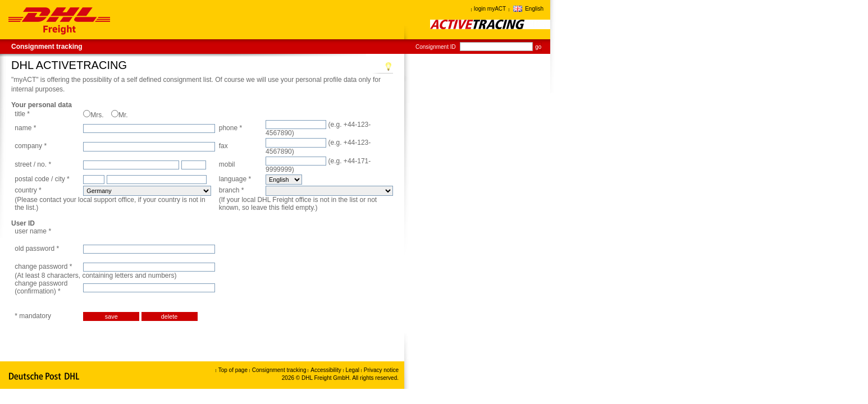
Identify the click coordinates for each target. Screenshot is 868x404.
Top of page (233, 370)
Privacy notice (381, 370)
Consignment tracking (47, 47)
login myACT (490, 9)
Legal (353, 370)
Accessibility (326, 370)
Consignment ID (436, 47)
